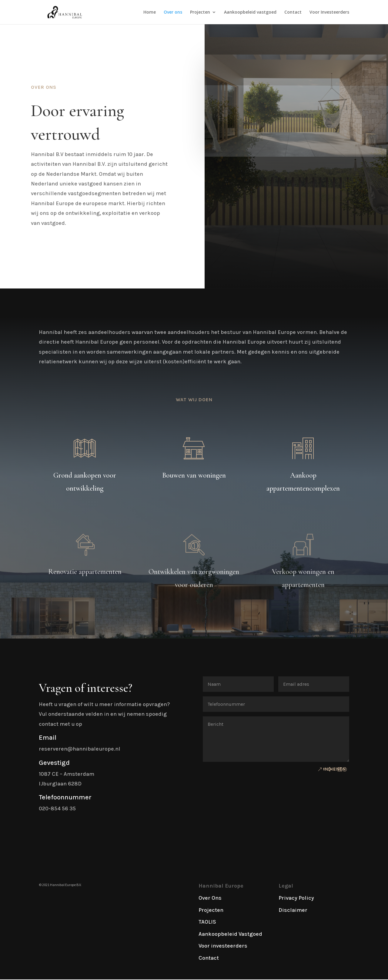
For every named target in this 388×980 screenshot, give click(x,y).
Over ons (173, 12)
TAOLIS (207, 922)
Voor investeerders (223, 946)
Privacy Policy (296, 898)
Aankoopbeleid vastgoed (250, 12)
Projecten (200, 12)
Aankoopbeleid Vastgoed (230, 934)
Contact (293, 12)
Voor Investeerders (329, 12)
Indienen (335, 769)
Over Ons (210, 898)
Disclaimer (293, 910)
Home (150, 12)
